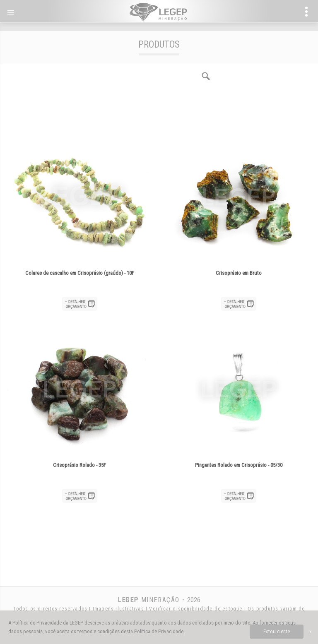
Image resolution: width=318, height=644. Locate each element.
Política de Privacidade (159, 631)
